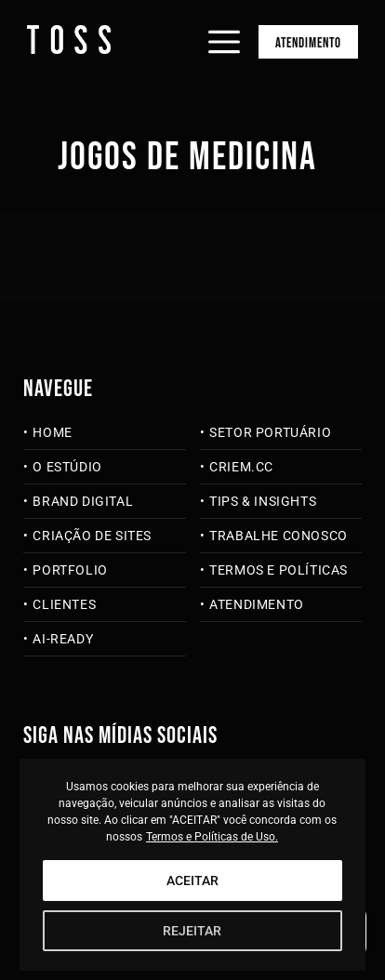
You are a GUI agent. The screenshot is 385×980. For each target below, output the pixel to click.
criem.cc (241, 467)
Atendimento (308, 43)
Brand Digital (83, 501)
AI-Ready (63, 639)
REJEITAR (192, 931)
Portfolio (70, 570)
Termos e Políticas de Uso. (212, 837)
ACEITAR (192, 881)
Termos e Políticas (279, 570)
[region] (193, 865)
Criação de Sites (92, 536)
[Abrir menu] (224, 26)
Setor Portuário (270, 432)
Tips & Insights (263, 501)
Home (52, 432)
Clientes (64, 604)
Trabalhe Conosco (279, 536)
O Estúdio (67, 467)
